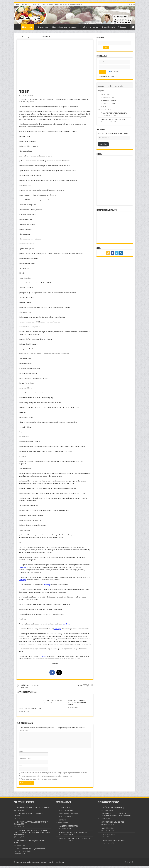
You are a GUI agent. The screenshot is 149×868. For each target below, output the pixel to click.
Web (20, 766)
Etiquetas (101, 91)
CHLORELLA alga (77, 685)
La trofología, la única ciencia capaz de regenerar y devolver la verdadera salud (56, 4)
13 (110, 110)
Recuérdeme (114, 72)
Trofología (22, 567)
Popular (109, 86)
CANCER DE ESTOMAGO (69, 826)
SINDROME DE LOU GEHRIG (113, 822)
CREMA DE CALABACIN (53, 700)
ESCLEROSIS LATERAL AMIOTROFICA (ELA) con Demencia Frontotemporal (116, 815)
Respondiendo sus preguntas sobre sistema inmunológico (29, 850)
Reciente (101, 86)
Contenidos (27, 27)
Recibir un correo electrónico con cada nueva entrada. (39, 779)
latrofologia (26, 37)
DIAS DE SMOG (108, 828)
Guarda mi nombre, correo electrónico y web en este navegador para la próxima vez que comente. (54, 773)
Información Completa (89, 27)
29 (114, 97)
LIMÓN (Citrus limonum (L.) (113, 808)
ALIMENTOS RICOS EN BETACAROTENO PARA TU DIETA (79, 702)
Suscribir (103, 144)
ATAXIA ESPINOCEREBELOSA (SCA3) (113, 119)
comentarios (119, 86)
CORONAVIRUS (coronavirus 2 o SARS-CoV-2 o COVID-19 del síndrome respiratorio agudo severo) (32, 832)
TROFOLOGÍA (106, 95)
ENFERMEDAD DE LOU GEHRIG (114, 840)
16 (114, 103)
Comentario (23, 731)
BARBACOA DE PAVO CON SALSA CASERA (33, 808)
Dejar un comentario (27, 95)
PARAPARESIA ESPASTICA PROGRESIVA (114, 113)
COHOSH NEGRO (108, 834)
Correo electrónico (26, 758)
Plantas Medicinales (108, 27)
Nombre (22, 751)
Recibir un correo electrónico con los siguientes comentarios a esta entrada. (46, 776)
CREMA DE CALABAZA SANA (30, 709)
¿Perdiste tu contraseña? (107, 76)
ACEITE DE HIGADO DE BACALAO (33, 686)
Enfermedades (42, 27)
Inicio (18, 27)
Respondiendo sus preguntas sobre (64, 27)
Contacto (122, 27)
